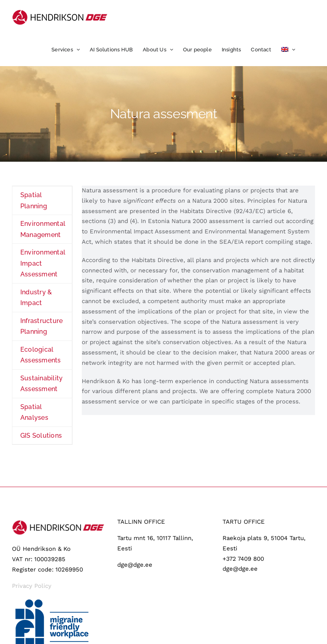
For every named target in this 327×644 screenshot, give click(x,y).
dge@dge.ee (135, 565)
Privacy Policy (32, 586)
